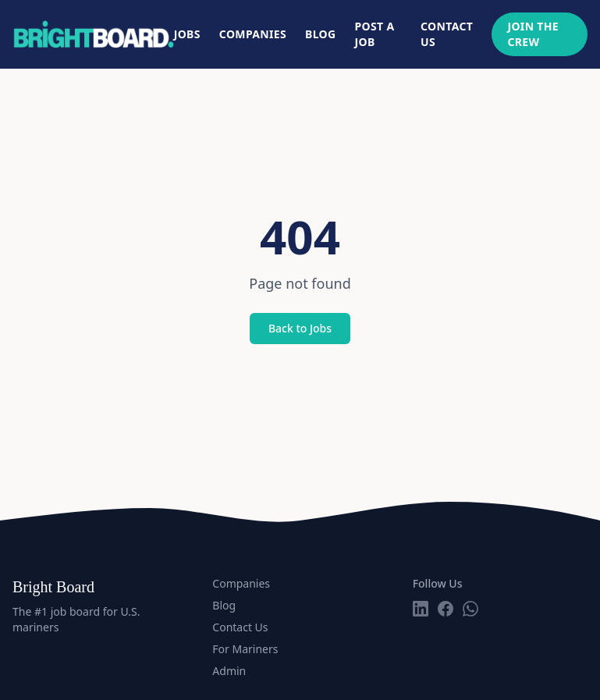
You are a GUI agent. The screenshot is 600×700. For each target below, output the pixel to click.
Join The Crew (533, 34)
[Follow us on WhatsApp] (470, 609)
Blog (320, 34)
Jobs (187, 34)
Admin (229, 671)
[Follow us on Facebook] (446, 609)
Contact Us (447, 34)
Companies (253, 34)
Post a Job (375, 34)
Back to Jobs (300, 328)
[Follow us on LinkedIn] (421, 609)
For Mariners (245, 649)
